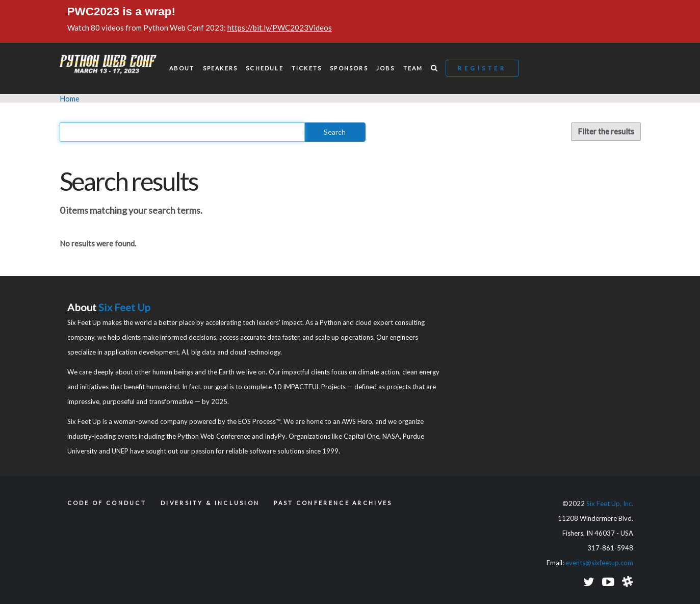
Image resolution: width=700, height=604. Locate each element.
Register (482, 68)
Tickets (307, 68)
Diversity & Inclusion (210, 503)
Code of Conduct (107, 503)
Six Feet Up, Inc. (610, 504)
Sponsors (349, 68)
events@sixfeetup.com (599, 563)
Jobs (386, 68)
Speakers (221, 68)
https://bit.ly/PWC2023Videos (280, 28)
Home (70, 98)
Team (413, 68)
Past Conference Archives (333, 503)
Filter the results (606, 131)
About (182, 68)
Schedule (265, 68)
